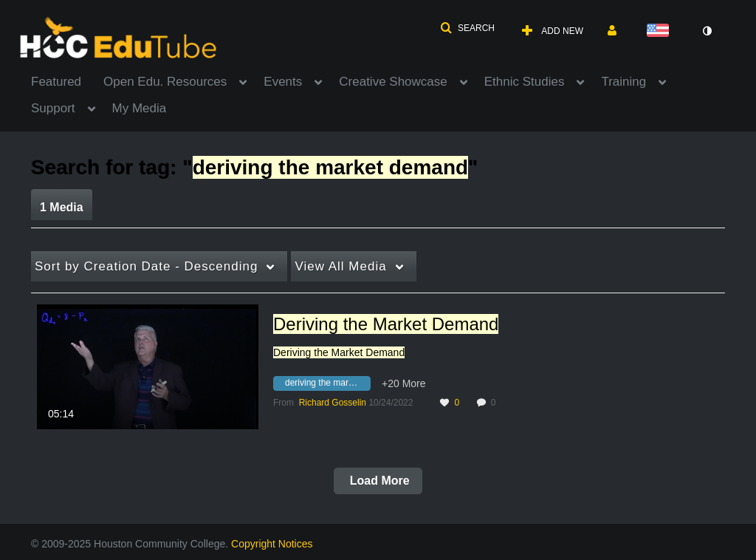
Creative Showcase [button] (393, 82)
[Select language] (661, 31)
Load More (378, 481)
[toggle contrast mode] (707, 31)
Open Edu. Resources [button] (165, 82)
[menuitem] (67, 81)
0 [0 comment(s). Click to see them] (496, 403)
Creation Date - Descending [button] (146, 266)
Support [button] (53, 108)
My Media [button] (140, 108)
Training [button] (623, 82)
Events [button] (283, 82)
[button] (467, 28)
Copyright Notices (272, 544)
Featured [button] (56, 82)
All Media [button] (340, 266)
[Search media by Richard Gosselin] (333, 403)
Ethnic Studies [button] (525, 82)
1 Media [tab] (62, 207)
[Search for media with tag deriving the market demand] (327, 385)
